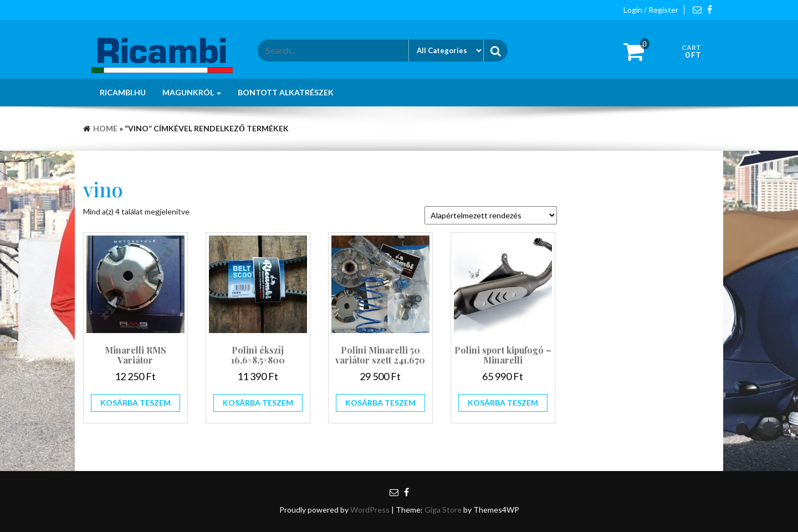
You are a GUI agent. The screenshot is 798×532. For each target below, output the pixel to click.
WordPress (370, 510)
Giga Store (443, 510)
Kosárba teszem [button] (135, 403)
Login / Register (651, 10)
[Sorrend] (491, 215)
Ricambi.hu (123, 92)
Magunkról (192, 92)
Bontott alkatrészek (286, 92)
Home (105, 128)
